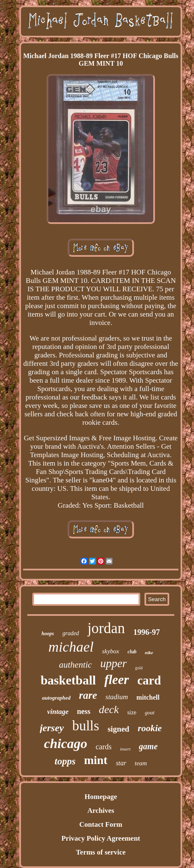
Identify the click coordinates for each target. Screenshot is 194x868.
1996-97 (147, 632)
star (121, 763)
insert (125, 749)
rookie (150, 728)
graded (71, 633)
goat (150, 712)
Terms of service (101, 852)
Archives (101, 811)
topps (65, 761)
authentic (76, 665)
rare (88, 695)
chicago (66, 743)
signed (118, 729)
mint (96, 760)
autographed (56, 698)
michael (71, 647)
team (141, 763)
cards (104, 747)
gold (139, 668)
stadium (117, 697)
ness (84, 711)
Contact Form (101, 824)
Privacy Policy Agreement (101, 838)
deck (109, 710)
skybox (111, 651)
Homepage (101, 797)
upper (114, 663)
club (132, 652)
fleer (117, 680)
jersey (52, 728)
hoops (48, 634)
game (148, 746)
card (149, 680)
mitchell (148, 697)
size (132, 712)
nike (149, 652)
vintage (58, 712)
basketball (68, 680)
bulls (86, 726)
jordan (106, 628)
